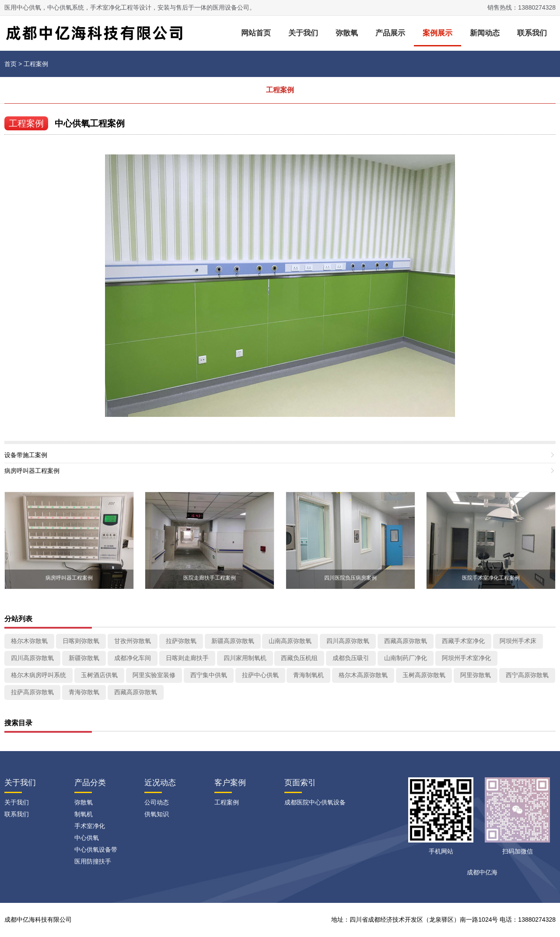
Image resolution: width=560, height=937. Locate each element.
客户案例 (230, 783)
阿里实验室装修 (154, 675)
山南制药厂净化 (406, 658)
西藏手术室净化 (463, 641)
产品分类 (90, 783)
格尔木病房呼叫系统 (38, 675)
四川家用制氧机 (245, 658)
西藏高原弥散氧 (406, 641)
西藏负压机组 (299, 658)
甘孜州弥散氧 (133, 641)
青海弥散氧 (84, 692)
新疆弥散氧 (84, 658)
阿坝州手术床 (518, 641)
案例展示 (437, 33)
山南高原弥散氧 (290, 641)
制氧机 (84, 814)
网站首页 (256, 33)
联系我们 (532, 33)
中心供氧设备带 (96, 850)
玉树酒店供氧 (99, 675)
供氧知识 (157, 814)
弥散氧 (347, 33)
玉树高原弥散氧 (424, 675)
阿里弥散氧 (476, 675)
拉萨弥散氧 (181, 641)
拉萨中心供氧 (260, 675)
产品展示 (390, 33)
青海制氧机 (308, 675)
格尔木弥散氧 (29, 641)
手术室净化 (90, 826)
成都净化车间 (133, 658)
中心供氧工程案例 (90, 123)
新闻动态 (485, 33)
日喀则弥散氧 (81, 641)
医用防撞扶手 (93, 861)
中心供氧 (87, 838)
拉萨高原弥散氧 (32, 692)
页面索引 (300, 783)
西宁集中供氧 (209, 675)
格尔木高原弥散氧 (363, 675)
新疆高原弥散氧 (233, 641)
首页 (10, 64)
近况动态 (160, 783)
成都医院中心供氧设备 (315, 802)
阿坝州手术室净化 (466, 658)
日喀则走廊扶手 (187, 658)
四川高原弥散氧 (348, 641)
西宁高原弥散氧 (527, 675)
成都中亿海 (482, 872)
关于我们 (303, 33)
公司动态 (157, 802)
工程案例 (36, 64)
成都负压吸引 (351, 658)
